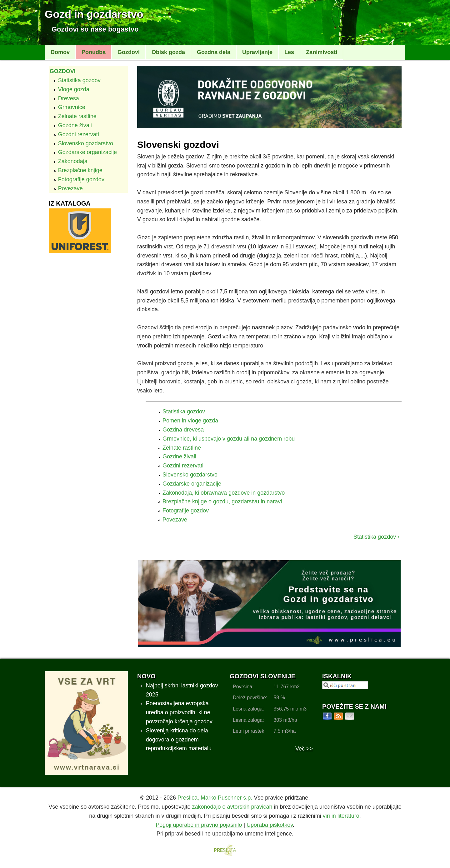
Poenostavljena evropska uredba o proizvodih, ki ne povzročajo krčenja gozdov (179, 712)
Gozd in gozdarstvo (94, 14)
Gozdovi (129, 52)
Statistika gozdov (79, 80)
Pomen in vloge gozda (190, 421)
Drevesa (69, 98)
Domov (60, 52)
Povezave (70, 188)
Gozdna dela (214, 52)
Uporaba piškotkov (270, 825)
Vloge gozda (74, 89)
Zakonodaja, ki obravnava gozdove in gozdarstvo (224, 493)
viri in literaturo (341, 816)
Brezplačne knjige (80, 170)
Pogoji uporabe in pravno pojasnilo (199, 825)
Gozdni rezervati (79, 134)
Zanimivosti (322, 52)
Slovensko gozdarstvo (86, 143)
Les (289, 52)
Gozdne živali (75, 125)
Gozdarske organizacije (87, 152)
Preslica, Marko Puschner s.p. (215, 798)
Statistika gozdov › (376, 537)
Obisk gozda (168, 52)
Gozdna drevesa (183, 430)
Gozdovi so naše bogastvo (95, 29)
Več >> (304, 749)
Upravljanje (257, 52)
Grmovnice (72, 107)
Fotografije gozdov (81, 179)
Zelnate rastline (77, 116)
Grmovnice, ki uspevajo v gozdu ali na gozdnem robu (229, 439)
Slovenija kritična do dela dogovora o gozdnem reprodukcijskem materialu (179, 740)
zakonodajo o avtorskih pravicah (232, 807)
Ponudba (94, 52)
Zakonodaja (73, 161)
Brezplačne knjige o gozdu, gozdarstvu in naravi (222, 501)
